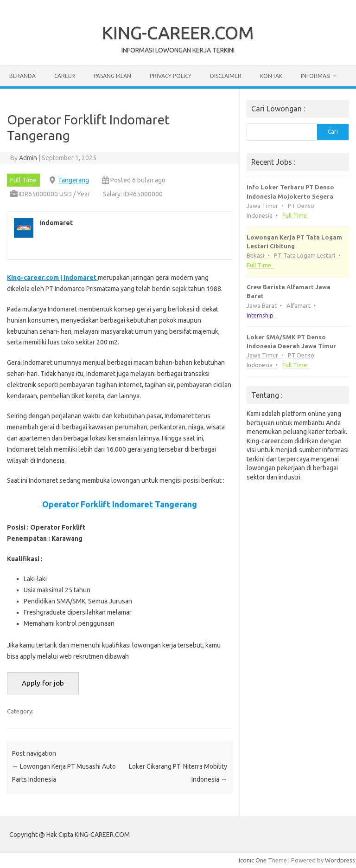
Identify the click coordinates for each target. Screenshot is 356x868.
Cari (333, 132)
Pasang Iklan (112, 76)
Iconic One (253, 860)
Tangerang (73, 180)
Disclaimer (226, 76)
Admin (28, 158)
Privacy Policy (171, 76)
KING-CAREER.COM (178, 32)
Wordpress (340, 860)
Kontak (271, 76)
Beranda (22, 76)
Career (65, 76)
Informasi (316, 76)
